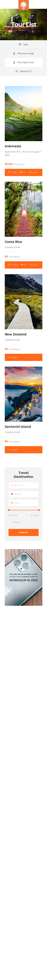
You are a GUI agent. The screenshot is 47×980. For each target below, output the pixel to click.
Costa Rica (13, 242)
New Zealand (16, 334)
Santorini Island (18, 427)
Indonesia (13, 146)
